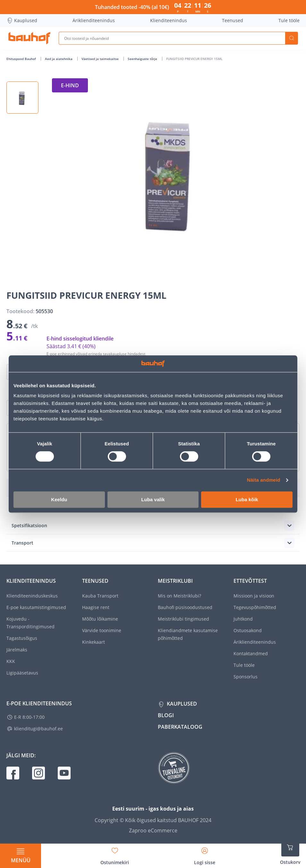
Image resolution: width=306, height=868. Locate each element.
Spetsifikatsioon (29, 525)
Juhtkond (243, 619)
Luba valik (153, 499)
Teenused (233, 20)
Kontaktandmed (251, 653)
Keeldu (59, 499)
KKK (11, 661)
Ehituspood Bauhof (22, 59)
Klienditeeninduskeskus (32, 596)
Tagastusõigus (22, 638)
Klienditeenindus (169, 20)
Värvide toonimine (102, 630)
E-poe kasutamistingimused (36, 607)
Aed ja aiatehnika (59, 59)
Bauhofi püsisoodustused (185, 607)
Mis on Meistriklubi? (179, 596)
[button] (22, 98)
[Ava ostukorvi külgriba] (290, 852)
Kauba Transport (100, 596)
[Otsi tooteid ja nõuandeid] (172, 38)
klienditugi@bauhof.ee (38, 729)
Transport (22, 543)
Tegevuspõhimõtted (255, 607)
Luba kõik (247, 499)
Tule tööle (289, 20)
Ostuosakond (248, 630)
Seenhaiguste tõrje (143, 59)
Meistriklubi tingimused (183, 619)
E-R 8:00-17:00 (29, 717)
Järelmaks (17, 650)
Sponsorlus (246, 677)
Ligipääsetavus (22, 673)
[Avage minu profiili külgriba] (205, 854)
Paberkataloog (180, 727)
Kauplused (22, 21)
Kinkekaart (93, 642)
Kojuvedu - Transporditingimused (30, 623)
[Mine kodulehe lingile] (29, 38)
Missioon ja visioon (254, 596)
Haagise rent (96, 607)
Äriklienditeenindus (94, 20)
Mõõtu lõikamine (100, 619)
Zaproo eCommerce (153, 830)
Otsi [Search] (292, 38)
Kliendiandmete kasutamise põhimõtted (188, 634)
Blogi (166, 715)
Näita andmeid (264, 480)
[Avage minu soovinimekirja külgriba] (115, 854)
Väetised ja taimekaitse (101, 59)
